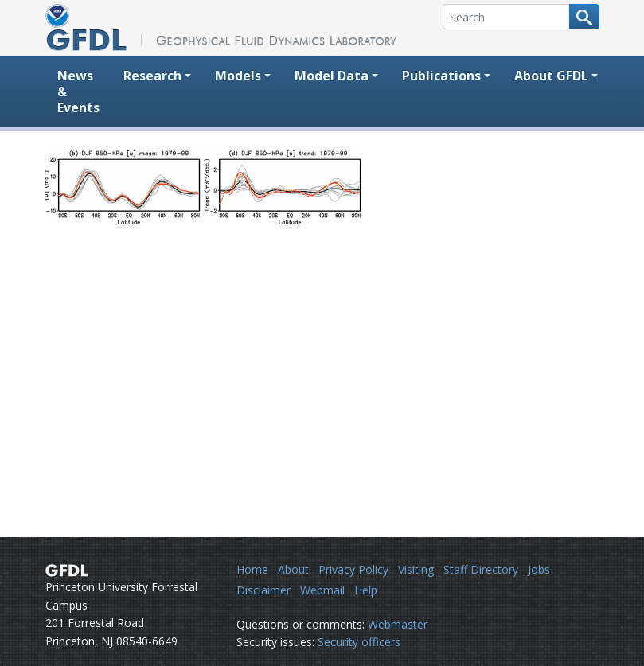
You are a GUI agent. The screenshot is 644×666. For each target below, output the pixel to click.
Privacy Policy (353, 569)
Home (252, 569)
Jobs (539, 569)
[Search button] (584, 17)
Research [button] (152, 76)
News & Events (78, 92)
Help (366, 590)
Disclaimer (263, 590)
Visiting (416, 569)
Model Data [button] (332, 76)
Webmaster (398, 624)
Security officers (359, 642)
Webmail (322, 590)
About (293, 569)
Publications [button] (441, 76)
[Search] (506, 17)
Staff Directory (481, 569)
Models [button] (238, 76)
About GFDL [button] (551, 76)
